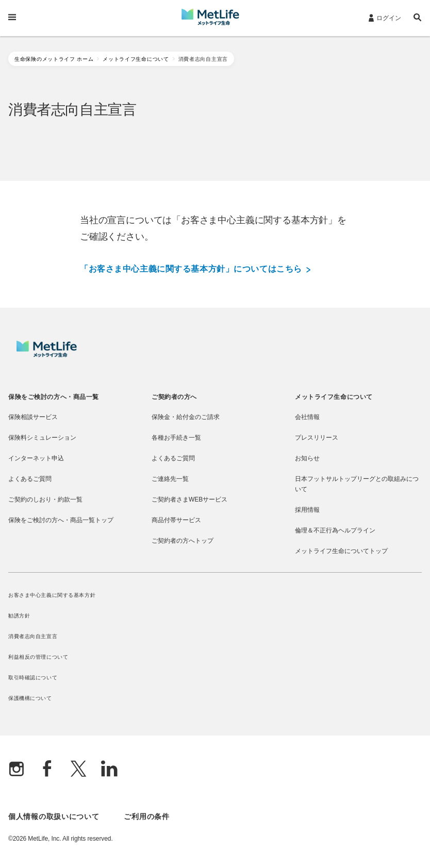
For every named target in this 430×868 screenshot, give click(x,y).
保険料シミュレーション (42, 438)
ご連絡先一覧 (170, 479)
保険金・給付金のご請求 (186, 417)
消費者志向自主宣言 (33, 636)
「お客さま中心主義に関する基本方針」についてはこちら (195, 269)
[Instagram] (16, 770)
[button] (418, 19)
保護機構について (30, 698)
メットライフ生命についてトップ (341, 551)
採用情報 (307, 510)
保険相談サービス (33, 417)
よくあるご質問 (30, 479)
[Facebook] (47, 770)
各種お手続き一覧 (176, 438)
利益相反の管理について (38, 657)
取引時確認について (33, 678)
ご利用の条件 (146, 816)
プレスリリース (317, 438)
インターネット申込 (36, 458)
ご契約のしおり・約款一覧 (45, 499)
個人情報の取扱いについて (54, 816)
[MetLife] (47, 355)
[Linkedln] (109, 770)
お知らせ (307, 458)
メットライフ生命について (136, 59)
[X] (78, 770)
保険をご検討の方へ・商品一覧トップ (61, 520)
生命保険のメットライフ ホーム (54, 59)
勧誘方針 (19, 616)
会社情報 (307, 417)
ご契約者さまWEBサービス (189, 499)
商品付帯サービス (176, 520)
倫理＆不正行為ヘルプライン (335, 530)
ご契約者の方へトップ (183, 541)
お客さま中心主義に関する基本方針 (52, 595)
